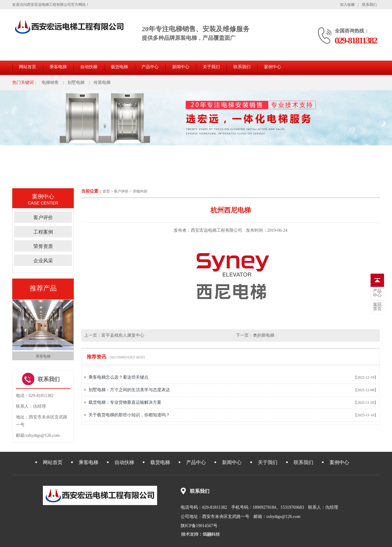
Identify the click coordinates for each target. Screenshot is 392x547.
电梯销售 (50, 82)
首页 (106, 191)
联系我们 (369, 5)
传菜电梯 (102, 82)
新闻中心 (181, 67)
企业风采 (43, 261)
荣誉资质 (43, 246)
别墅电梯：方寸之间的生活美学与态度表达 (129, 390)
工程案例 (43, 232)
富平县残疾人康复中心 (123, 335)
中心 (377, 293)
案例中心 (273, 67)
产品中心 (150, 67)
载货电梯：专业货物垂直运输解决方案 (125, 402)
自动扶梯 (89, 67)
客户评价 (121, 191)
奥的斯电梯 (264, 335)
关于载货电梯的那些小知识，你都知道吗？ (129, 415)
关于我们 (211, 67)
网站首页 (28, 67)
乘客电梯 (58, 67)
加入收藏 (347, 5)
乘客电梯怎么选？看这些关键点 (119, 377)
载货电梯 (119, 67)
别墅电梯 (76, 82)
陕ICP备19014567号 (199, 526)
